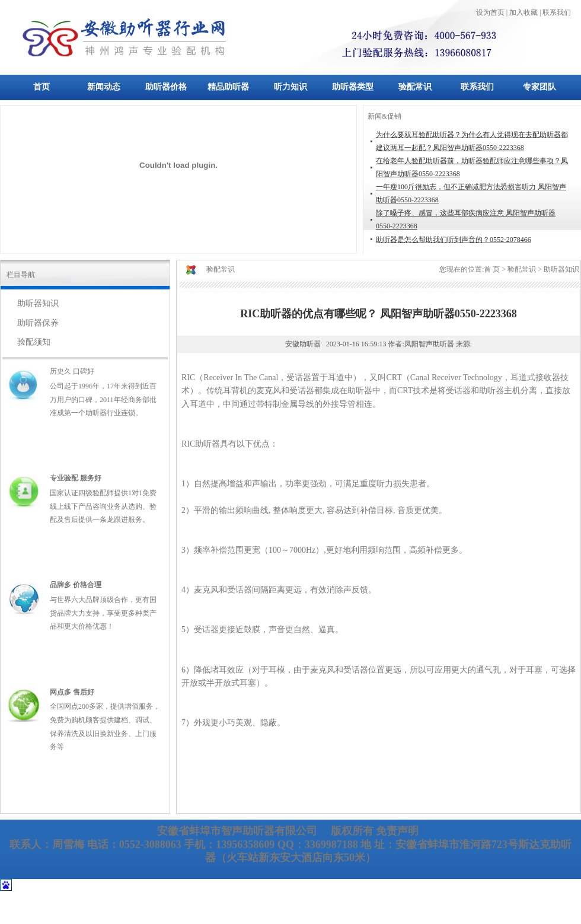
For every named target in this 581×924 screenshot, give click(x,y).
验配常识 (415, 87)
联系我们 (477, 87)
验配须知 (34, 342)
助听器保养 (38, 323)
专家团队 (539, 87)
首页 (41, 87)
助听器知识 (38, 303)
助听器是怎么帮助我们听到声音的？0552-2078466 (454, 240)
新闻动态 (104, 87)
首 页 (492, 269)
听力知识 (290, 87)
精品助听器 (228, 87)
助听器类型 (353, 87)
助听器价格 (166, 87)
